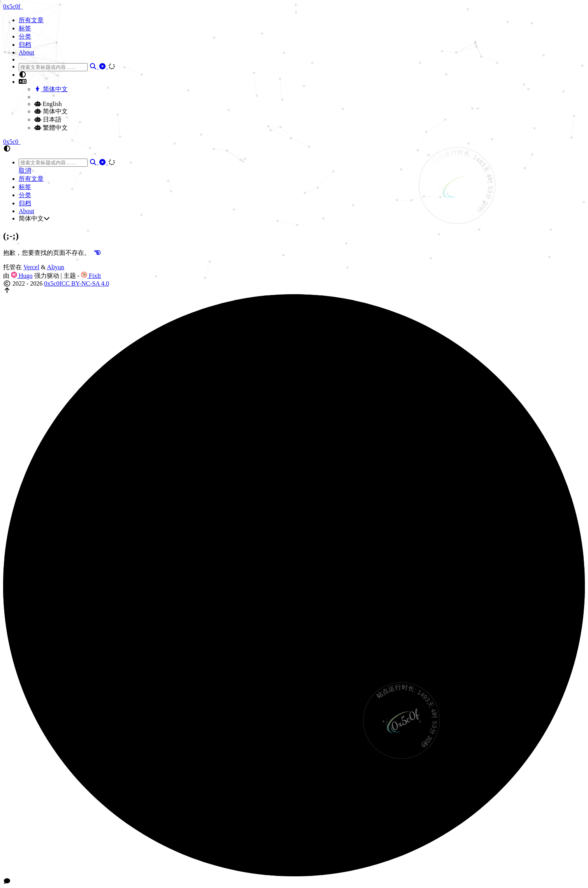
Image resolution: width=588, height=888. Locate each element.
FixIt (91, 276)
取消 (25, 170)
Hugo (22, 276)
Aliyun (55, 267)
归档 (25, 45)
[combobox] (53, 67)
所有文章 (31, 20)
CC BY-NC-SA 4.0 (85, 283)
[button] (302, 75)
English (48, 104)
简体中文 (51, 89)
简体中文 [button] (34, 218)
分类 (25, 36)
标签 (25, 28)
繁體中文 (51, 128)
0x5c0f (53, 283)
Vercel (31, 267)
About (26, 52)
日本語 (48, 119)
